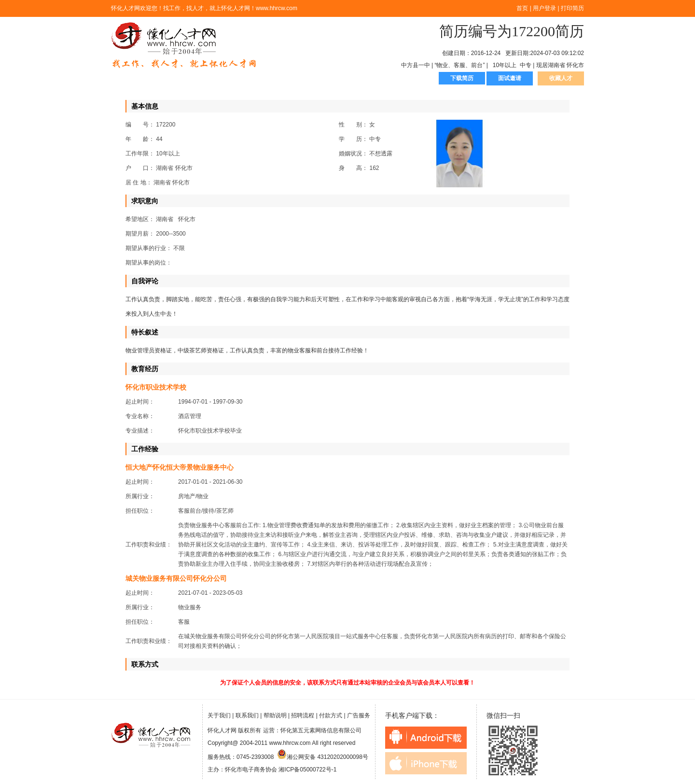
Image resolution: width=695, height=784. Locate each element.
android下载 (426, 738)
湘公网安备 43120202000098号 (323, 757)
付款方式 (331, 715)
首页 (522, 8)
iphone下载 (426, 763)
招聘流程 (303, 715)
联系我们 (247, 715)
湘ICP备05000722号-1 (307, 770)
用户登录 (544, 8)
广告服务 (359, 715)
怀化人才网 (184, 46)
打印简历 (572, 8)
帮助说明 (275, 715)
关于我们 (219, 715)
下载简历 (462, 78)
